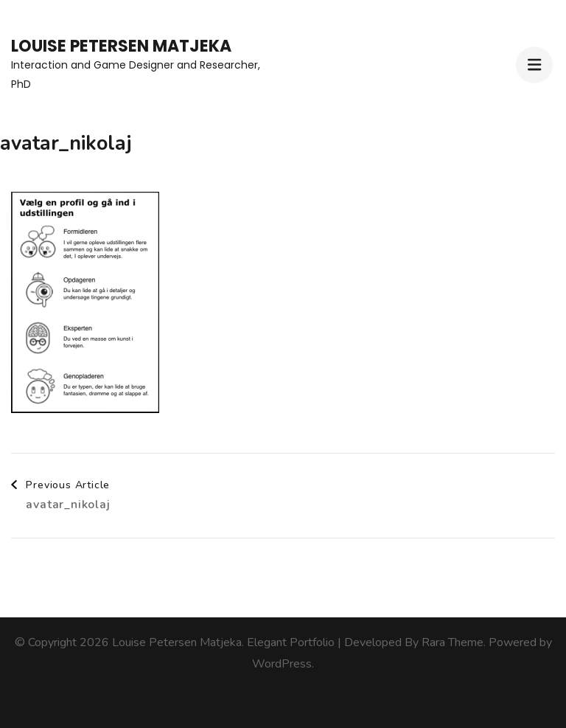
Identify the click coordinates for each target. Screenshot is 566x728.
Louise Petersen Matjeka (121, 46)
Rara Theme (453, 642)
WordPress (282, 664)
